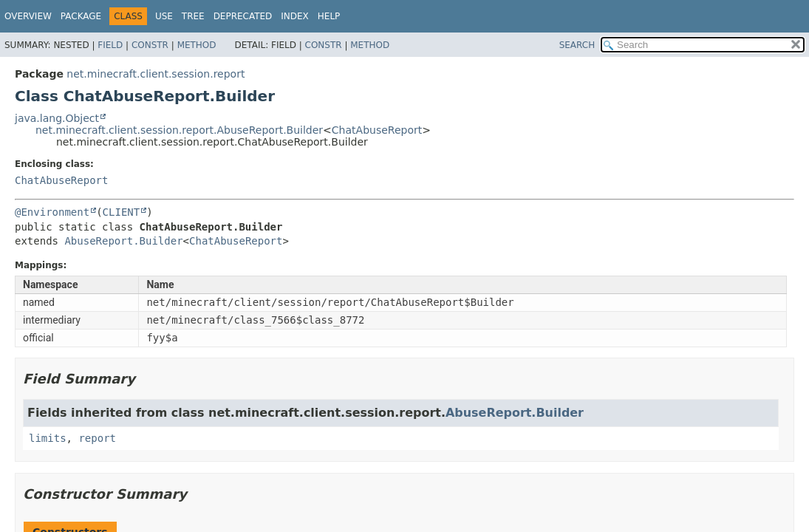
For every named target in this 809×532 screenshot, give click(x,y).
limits (48, 438)
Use (164, 16)
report (97, 438)
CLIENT (122, 212)
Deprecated (243, 16)
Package (81, 16)
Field (110, 45)
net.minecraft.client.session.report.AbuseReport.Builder (179, 130)
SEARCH (577, 45)
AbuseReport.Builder (123, 241)
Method (197, 45)
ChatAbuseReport (377, 130)
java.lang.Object (57, 118)
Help (329, 16)
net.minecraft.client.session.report (156, 74)
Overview (28, 16)
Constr (150, 45)
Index (295, 16)
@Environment (52, 212)
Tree (193, 16)
